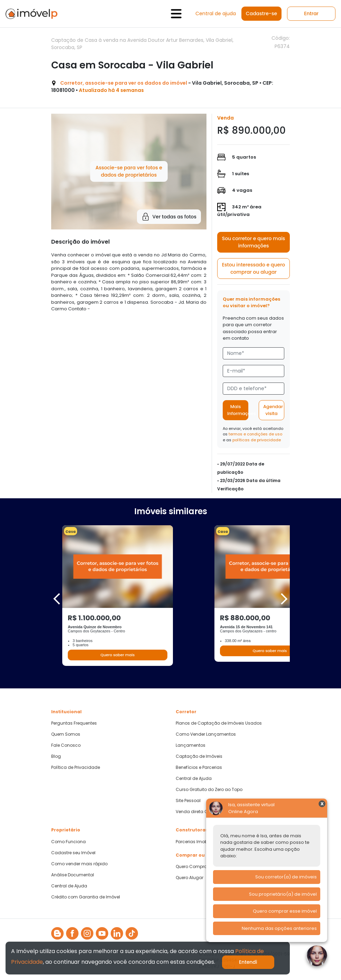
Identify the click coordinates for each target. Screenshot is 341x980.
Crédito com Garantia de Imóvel (86, 897)
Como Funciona (68, 842)
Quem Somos (66, 734)
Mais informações (238, 410)
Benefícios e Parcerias (199, 767)
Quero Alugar (190, 878)
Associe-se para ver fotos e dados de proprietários (129, 171)
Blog (56, 756)
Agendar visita (273, 410)
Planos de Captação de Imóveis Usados (219, 723)
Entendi (248, 962)
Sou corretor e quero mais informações (254, 242)
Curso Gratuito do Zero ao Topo (209, 790)
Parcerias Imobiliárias (199, 842)
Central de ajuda (216, 13)
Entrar (311, 13)
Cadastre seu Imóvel (73, 853)
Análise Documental (73, 875)
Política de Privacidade (76, 767)
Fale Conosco (66, 745)
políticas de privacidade (257, 440)
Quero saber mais (117, 655)
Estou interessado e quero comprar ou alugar (254, 268)
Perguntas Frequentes (74, 723)
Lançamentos (191, 745)
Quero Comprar (192, 867)
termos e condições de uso (255, 434)
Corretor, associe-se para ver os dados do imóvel (124, 83)
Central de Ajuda (194, 779)
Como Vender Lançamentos (206, 734)
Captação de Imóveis (199, 756)
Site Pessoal (188, 801)
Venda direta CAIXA (196, 812)
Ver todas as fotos (169, 217)
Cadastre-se (261, 13)
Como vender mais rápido (79, 864)
